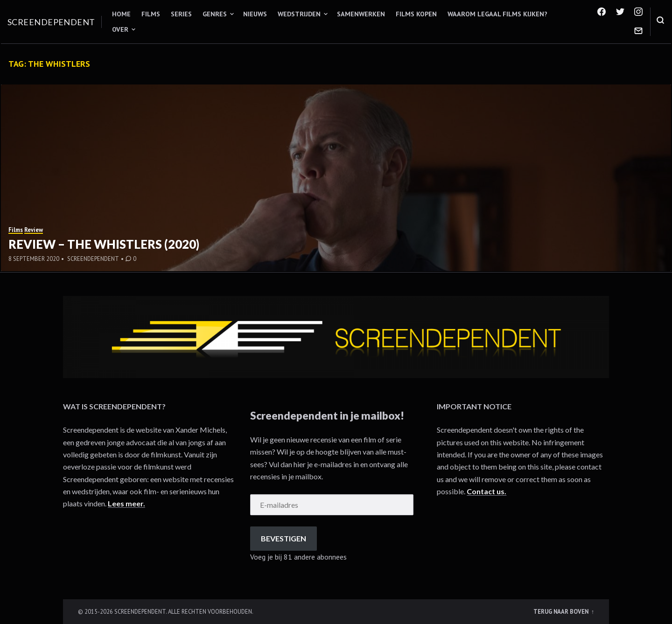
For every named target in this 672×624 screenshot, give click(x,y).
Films (151, 14)
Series (181, 14)
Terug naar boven (562, 611)
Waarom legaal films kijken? (497, 14)
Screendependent (51, 22)
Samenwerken (361, 14)
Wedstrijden (299, 14)
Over (120, 29)
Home (121, 14)
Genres (215, 14)
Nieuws (255, 14)
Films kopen (416, 14)
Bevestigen (283, 538)
